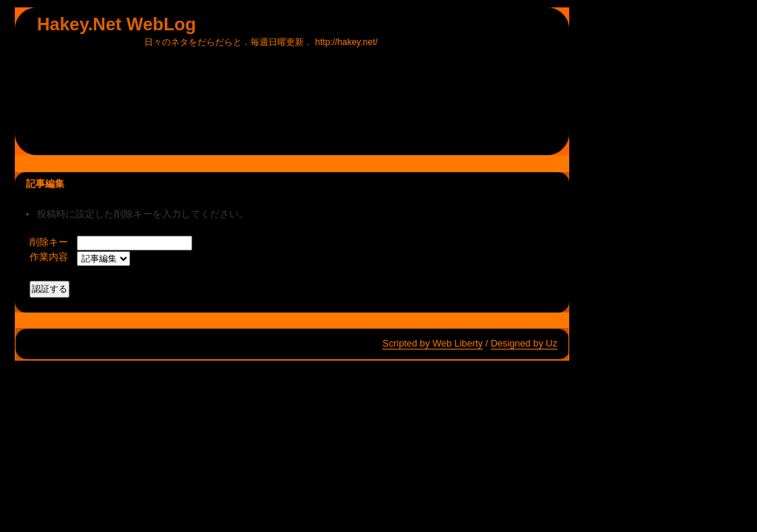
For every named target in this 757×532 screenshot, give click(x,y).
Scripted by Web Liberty (432, 343)
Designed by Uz (524, 343)
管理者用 (539, 163)
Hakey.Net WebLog (116, 24)
